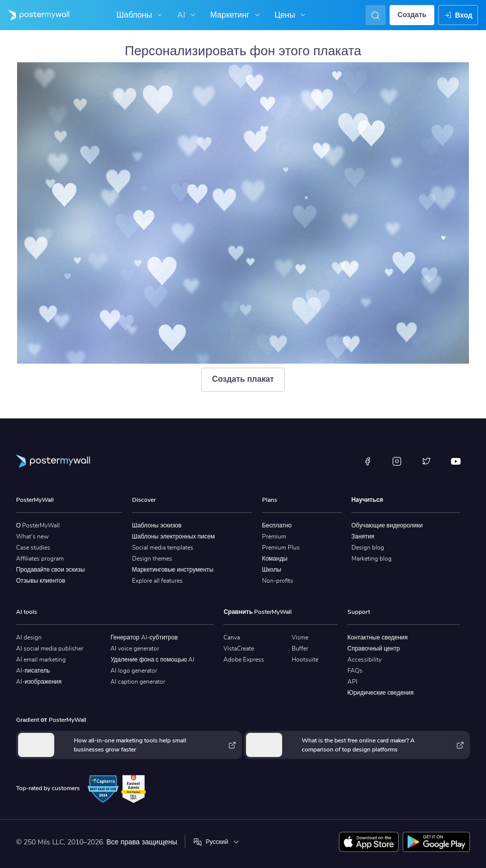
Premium (274, 536)
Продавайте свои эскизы (50, 570)
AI (188, 15)
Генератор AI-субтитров (144, 637)
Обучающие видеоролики (387, 525)
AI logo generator (134, 671)
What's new (32, 536)
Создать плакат (243, 379)
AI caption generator (138, 682)
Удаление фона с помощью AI (152, 660)
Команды (275, 559)
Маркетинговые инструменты (173, 570)
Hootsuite (305, 660)
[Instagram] (397, 461)
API (352, 682)
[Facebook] (368, 461)
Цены (291, 15)
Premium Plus (281, 548)
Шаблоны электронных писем (173, 536)
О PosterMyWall (38, 525)
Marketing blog (372, 559)
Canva (232, 637)
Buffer (300, 648)
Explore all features (157, 581)
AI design (29, 637)
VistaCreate (239, 648)
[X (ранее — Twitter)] (426, 461)
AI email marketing (41, 660)
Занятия (363, 536)
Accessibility (365, 660)
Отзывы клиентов (41, 581)
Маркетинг (236, 15)
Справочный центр (374, 648)
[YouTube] (456, 461)
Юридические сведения (381, 693)
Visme (300, 637)
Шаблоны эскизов (157, 525)
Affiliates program (40, 559)
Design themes (152, 559)
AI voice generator (135, 648)
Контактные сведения (378, 637)
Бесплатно (277, 525)
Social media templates (163, 548)
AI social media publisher (50, 648)
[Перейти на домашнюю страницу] (35, 15)
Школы (272, 570)
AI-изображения (39, 682)
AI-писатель (33, 671)
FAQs (355, 671)
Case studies (33, 548)
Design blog (368, 548)
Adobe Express (244, 660)
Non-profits (278, 581)
